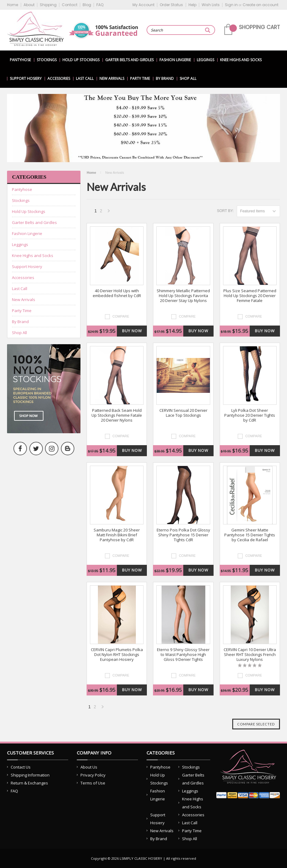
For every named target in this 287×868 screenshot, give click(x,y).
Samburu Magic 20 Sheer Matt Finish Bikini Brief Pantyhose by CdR (117, 535)
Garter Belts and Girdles (129, 60)
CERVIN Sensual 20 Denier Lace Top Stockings (183, 413)
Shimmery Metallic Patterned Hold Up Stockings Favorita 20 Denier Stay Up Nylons (183, 296)
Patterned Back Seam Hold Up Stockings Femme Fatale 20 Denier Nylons (117, 415)
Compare (121, 316)
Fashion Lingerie (175, 60)
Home (13, 5)
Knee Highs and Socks (241, 60)
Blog (87, 5)
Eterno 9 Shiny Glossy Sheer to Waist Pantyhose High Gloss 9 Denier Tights (183, 655)
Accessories (59, 78)
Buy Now (132, 331)
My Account (143, 5)
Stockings (47, 60)
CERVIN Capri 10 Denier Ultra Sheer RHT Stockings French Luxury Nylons (250, 655)
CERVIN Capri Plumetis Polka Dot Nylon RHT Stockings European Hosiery (117, 655)
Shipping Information (30, 775)
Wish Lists (211, 5)
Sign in (231, 5)
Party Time (140, 78)
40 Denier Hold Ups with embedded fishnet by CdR (117, 293)
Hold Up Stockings (81, 60)
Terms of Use (93, 783)
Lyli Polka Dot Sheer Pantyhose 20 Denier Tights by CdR (250, 415)
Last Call (85, 78)
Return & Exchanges (29, 783)
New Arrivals (112, 78)
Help (192, 5)
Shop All (188, 78)
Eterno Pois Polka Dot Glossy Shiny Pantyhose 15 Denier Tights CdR (183, 535)
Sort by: (225, 211)
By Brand (165, 78)
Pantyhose (20, 60)
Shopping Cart (259, 27)
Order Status (171, 5)
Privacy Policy (93, 775)
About (29, 5)
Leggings (205, 60)
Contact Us (21, 767)
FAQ (100, 5)
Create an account (261, 5)
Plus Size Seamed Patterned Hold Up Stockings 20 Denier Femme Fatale (250, 296)
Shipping (48, 5)
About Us (89, 767)
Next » (109, 212)
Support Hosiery (26, 78)
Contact (70, 5)
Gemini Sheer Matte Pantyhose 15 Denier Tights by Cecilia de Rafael (250, 535)
